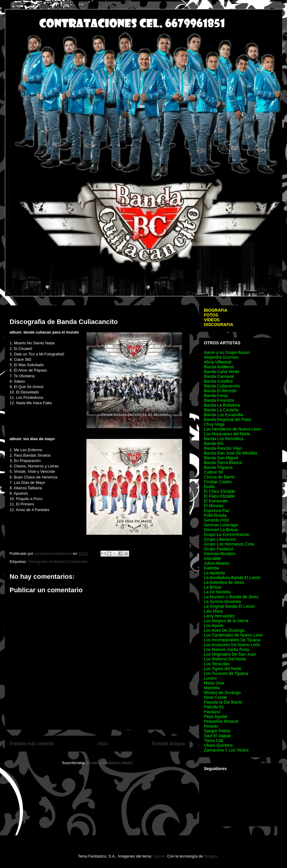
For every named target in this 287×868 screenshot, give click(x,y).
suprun (159, 856)
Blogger (210, 856)
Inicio (103, 744)
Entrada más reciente (32, 744)
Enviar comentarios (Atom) (109, 763)
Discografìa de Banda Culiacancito (58, 562)
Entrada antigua (168, 744)
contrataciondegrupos (54, 553)
